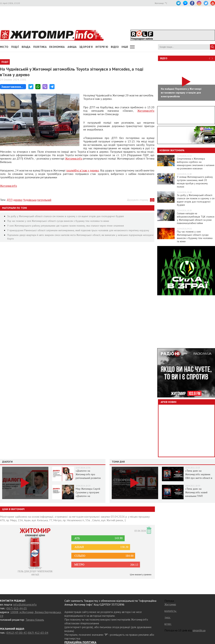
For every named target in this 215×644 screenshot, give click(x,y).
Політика (40, 47)
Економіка (57, 47)
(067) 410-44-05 (17, 608)
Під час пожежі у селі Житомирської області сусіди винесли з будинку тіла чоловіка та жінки (58, 221)
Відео (164, 58)
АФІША (72, 47)
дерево (18, 200)
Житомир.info (146, 111)
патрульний (44, 200)
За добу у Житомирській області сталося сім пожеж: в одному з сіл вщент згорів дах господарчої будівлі (66, 216)
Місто (4, 47)
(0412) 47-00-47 (16, 633)
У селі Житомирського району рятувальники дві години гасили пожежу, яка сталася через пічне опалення (66, 226)
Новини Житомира (172, 150)
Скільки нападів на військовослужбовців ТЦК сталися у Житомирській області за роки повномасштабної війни (196, 218)
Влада (26, 47)
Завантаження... (12, 87)
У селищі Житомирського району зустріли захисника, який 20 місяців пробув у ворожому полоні (195, 182)
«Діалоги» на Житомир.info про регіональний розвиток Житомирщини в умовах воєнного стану (89, 478)
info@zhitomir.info (25, 604)
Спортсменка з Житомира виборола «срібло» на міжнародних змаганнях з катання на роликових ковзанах (196, 164)
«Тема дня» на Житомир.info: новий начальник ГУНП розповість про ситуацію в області (200, 496)
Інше (125, 47)
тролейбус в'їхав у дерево (82, 170)
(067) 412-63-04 (38, 633)
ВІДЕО (115, 47)
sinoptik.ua (199, 630)
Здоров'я (86, 47)
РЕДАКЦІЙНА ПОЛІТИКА (80, 642)
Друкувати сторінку (138, 200)
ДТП (10, 200)
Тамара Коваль (35, 620)
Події (15, 47)
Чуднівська (30, 200)
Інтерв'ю (102, 47)
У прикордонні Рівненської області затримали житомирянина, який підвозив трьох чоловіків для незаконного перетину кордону (78, 230)
